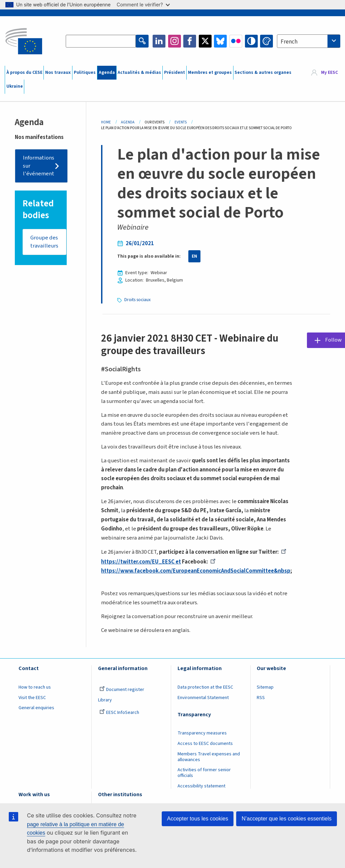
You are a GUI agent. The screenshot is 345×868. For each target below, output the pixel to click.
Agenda (107, 73)
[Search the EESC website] (101, 41)
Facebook (190, 41)
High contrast (251, 41)
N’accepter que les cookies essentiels (287, 819)
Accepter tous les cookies (198, 819)
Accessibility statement (201, 786)
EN (194, 256)
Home (106, 122)
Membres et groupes (210, 73)
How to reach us (35, 687)
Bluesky (220, 41)
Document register (122, 690)
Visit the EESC (32, 698)
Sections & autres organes (263, 73)
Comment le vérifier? (143, 5)
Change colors (266, 41)
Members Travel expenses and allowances (209, 757)
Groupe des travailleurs (44, 242)
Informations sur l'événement (39, 166)
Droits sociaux (137, 300)
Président (175, 73)
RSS (261, 698)
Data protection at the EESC (205, 687)
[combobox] (309, 41)
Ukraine (15, 86)
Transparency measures (202, 733)
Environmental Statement (203, 698)
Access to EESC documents (205, 744)
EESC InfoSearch (119, 713)
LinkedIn (159, 41)
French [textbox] (289, 42)
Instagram (175, 41)
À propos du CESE (24, 73)
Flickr (236, 41)
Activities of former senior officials (204, 773)
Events (181, 122)
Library (105, 700)
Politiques (85, 73)
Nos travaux (58, 73)
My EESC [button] (330, 73)
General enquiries (36, 708)
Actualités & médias (139, 73)
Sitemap (265, 687)
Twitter (205, 41)
